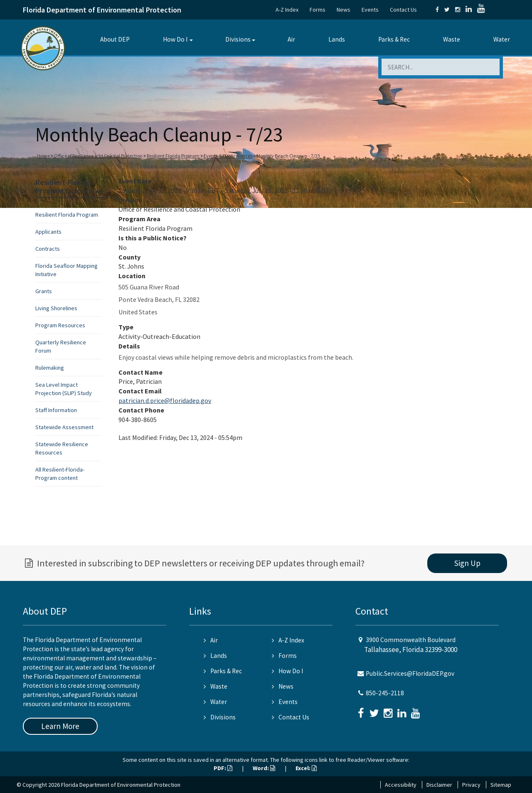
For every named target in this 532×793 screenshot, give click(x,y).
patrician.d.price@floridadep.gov (165, 400)
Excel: (306, 768)
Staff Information (56, 410)
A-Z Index (287, 10)
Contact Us (403, 10)
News (344, 10)
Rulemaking (50, 368)
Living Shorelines (56, 308)
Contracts (48, 249)
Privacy (471, 785)
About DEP (115, 39)
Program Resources (60, 325)
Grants (44, 291)
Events (370, 10)
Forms (318, 10)
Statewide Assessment (64, 427)
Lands (337, 39)
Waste (452, 39)
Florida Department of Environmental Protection (102, 10)
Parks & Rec (394, 39)
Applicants (48, 232)
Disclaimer (439, 785)
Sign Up (467, 563)
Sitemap (501, 785)
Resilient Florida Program (173, 156)
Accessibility (401, 785)
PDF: (223, 768)
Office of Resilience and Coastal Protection (98, 156)
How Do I (175, 39)
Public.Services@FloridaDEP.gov (410, 673)
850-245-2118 (385, 693)
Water (502, 39)
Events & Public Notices (228, 156)
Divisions (238, 39)
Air (291, 39)
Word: (264, 768)
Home (43, 156)
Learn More (60, 726)
